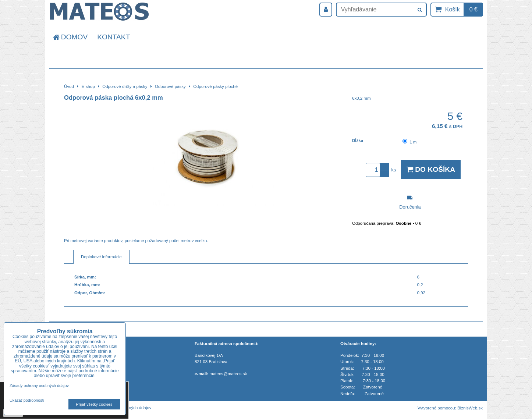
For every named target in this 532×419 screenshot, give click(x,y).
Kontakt (114, 37)
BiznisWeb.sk (470, 408)
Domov (70, 37)
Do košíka (431, 169)
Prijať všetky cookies (94, 404)
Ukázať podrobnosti (27, 400)
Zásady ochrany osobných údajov (39, 386)
